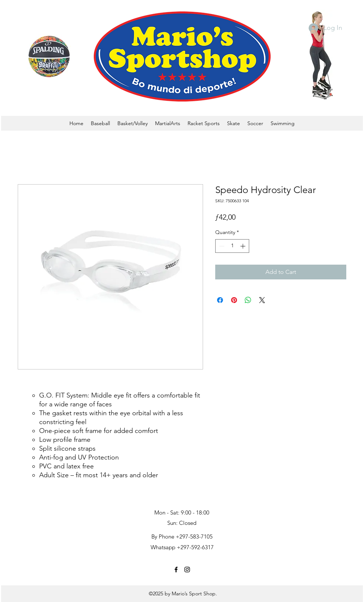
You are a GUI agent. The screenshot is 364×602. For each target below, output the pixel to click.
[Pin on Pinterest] (234, 300)
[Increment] (243, 246)
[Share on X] (262, 300)
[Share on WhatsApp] (248, 300)
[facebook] (176, 570)
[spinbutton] (232, 246)
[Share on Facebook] (220, 300)
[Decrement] (221, 246)
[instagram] (187, 570)
